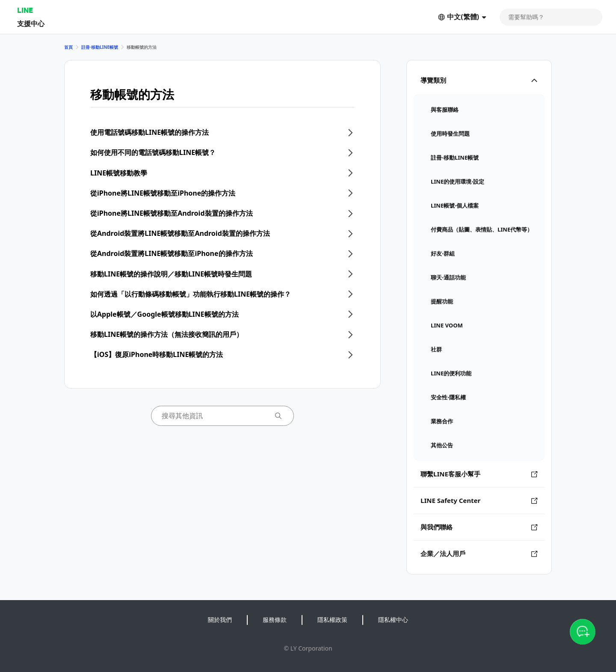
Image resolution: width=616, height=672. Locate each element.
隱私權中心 (393, 620)
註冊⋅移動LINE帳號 (100, 47)
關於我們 (220, 620)
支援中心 (31, 23)
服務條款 (275, 620)
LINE (25, 10)
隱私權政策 (332, 620)
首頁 (68, 47)
